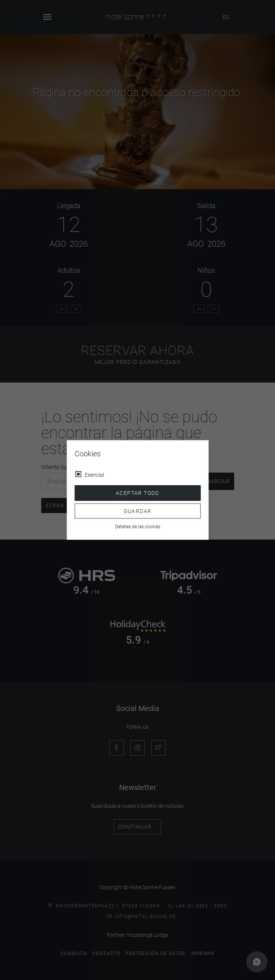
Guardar (138, 511)
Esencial (94, 475)
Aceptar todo (137, 493)
